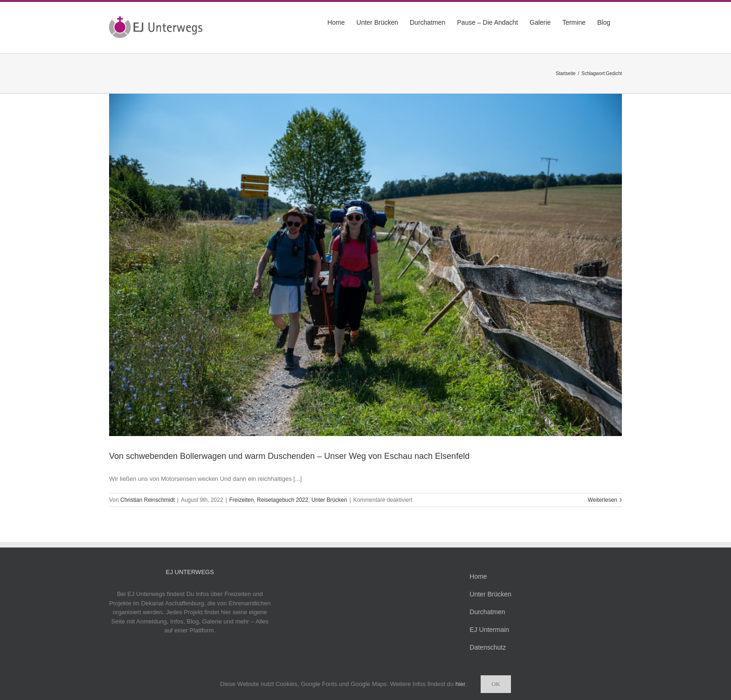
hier (460, 684)
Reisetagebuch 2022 (283, 500)
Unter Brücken (329, 500)
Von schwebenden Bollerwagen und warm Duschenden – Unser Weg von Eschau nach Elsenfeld (289, 456)
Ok (496, 684)
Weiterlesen (603, 500)
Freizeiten (242, 500)
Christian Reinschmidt (148, 500)
